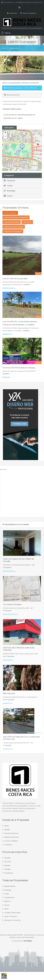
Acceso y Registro (11, 841)
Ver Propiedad (9, 656)
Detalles (27, 285)
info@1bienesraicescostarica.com (29, 2)
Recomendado (10, 213)
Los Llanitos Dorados (12, 604)
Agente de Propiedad (13, 231)
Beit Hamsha (9, 693)
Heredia (7, 858)
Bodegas (8, 890)
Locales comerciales (12, 913)
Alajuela (7, 865)
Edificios (7, 901)
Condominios (9, 897)
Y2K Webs (28, 941)
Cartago (7, 869)
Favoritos (12, 13)
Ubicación (27, 222)
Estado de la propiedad (14, 227)
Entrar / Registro (28, 13)
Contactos (8, 845)
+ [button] (5, 133)
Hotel (6, 909)
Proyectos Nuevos (11, 833)
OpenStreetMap (30, 170)
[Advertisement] (22, 493)
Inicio (4, 48)
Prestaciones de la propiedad (16, 217)
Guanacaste (14, 48)
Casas (6, 894)
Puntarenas (9, 873)
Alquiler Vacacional (11, 837)
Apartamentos (10, 886)
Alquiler (7, 829)
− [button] (5, 136)
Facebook (9, 181)
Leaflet (21, 170)
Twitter (8, 186)
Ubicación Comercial (12, 920)
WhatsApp (9, 191)
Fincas (7, 905)
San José (8, 862)
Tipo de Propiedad (12, 222)
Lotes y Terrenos (11, 916)
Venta (6, 826)
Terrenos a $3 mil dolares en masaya (19, 368)
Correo (8, 196)
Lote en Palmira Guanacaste (15, 279)
